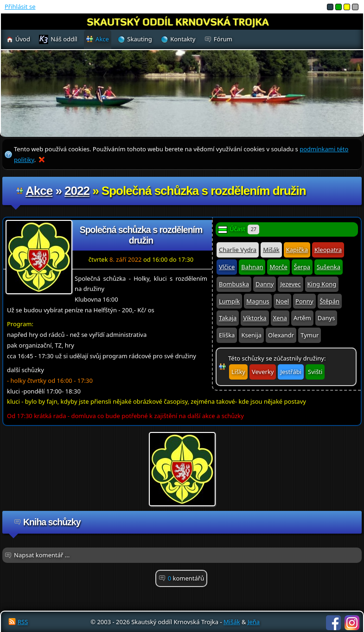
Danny (265, 284)
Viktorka (255, 318)
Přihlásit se (20, 6)
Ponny (304, 301)
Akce (39, 191)
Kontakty (183, 39)
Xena (280, 318)
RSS (23, 622)
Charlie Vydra (238, 250)
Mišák (271, 250)
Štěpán (330, 301)
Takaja (228, 318)
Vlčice (227, 267)
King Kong (322, 284)
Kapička (297, 250)
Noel (282, 301)
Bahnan (252, 267)
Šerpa (302, 267)
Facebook (333, 623)
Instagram (352, 623)
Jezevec (290, 284)
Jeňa (254, 622)
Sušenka (329, 267)
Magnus (258, 301)
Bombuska (234, 284)
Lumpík (229, 301)
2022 (77, 191)
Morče (278, 267)
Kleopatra (328, 250)
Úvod (23, 39)
